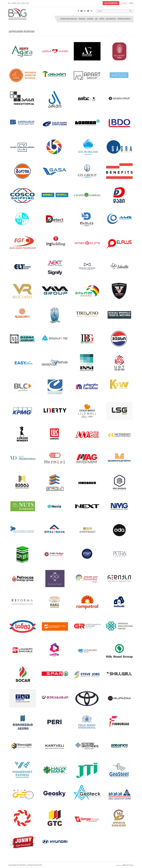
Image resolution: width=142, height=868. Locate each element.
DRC (96, 19)
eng (131, 3)
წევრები (82, 19)
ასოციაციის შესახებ (69, 19)
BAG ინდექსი (111, 19)
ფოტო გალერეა (124, 19)
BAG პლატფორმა (111, 3)
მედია (102, 19)
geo (125, 3)
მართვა (90, 19)
